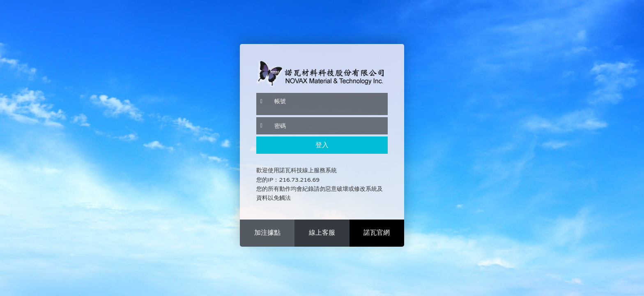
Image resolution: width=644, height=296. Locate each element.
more (267, 233)
